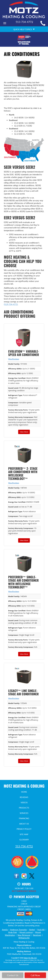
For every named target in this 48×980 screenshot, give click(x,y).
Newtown (37, 935)
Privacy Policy (24, 829)
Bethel (32, 930)
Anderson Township (18, 930)
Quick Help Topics (24, 29)
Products (24, 808)
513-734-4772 (24, 846)
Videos (24, 802)
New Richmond (24, 935)
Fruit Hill (41, 930)
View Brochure (14, 359)
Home (24, 792)
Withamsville (24, 938)
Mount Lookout (26, 932)
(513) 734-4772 (11, 304)
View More (24, 432)
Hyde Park (13, 932)
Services (24, 813)
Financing (24, 818)
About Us (24, 824)
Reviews (24, 797)
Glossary (24, 840)
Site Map (24, 834)
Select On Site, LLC (30, 958)
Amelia (5, 930)
